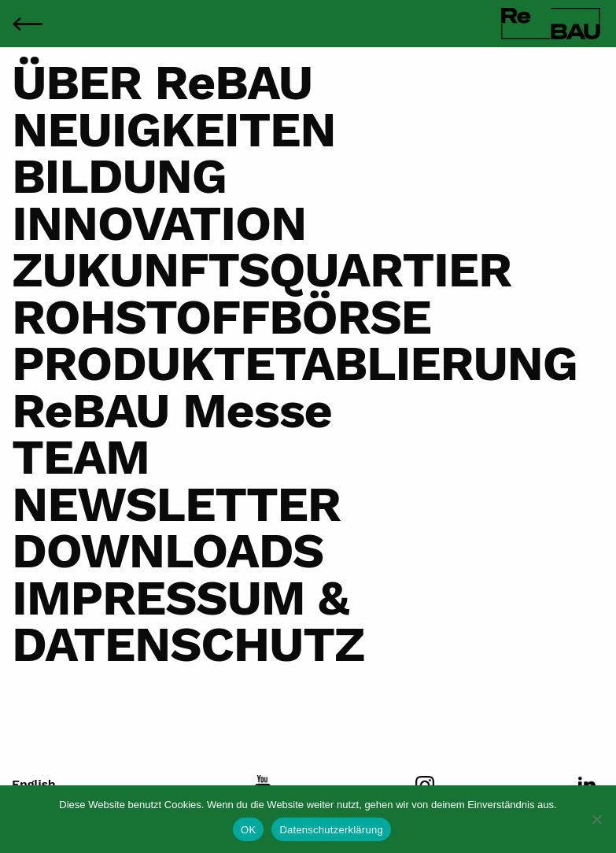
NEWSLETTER (176, 504)
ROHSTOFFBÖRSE (221, 317)
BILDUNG (119, 176)
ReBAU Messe (172, 411)
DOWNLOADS (168, 551)
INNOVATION (159, 223)
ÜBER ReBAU (162, 83)
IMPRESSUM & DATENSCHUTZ (188, 621)
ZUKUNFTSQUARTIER (262, 270)
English (34, 785)
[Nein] (596, 819)
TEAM (81, 457)
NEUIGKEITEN (173, 130)
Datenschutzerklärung (331, 830)
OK (248, 830)
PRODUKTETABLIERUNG (295, 364)
